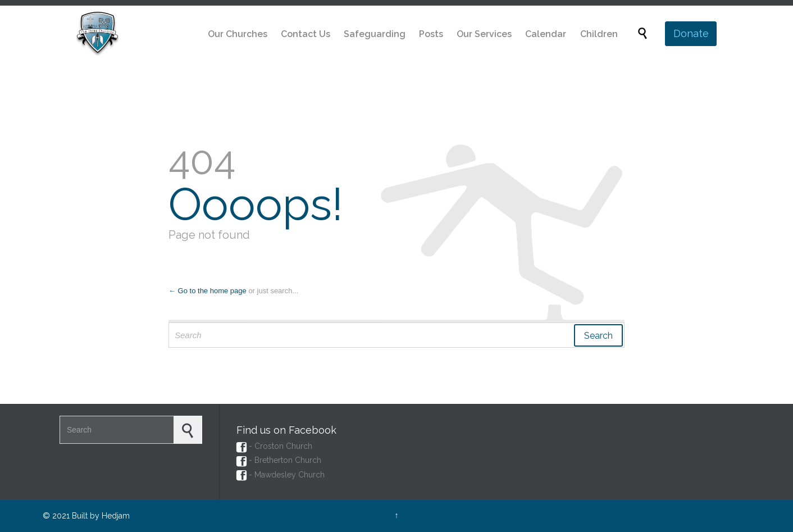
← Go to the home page (208, 291)
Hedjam (116, 516)
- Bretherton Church (279, 460)
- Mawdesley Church (281, 475)
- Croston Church (274, 446)
